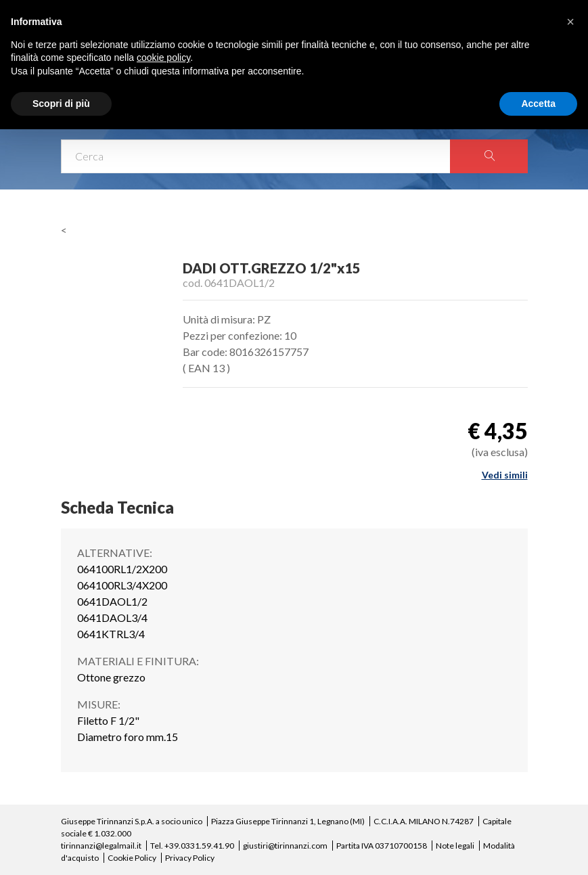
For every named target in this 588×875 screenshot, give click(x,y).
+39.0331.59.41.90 (199, 846)
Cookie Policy (132, 858)
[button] (570, 22)
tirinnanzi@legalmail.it (101, 846)
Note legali (455, 846)
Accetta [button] (538, 104)
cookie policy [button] (163, 58)
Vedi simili (505, 475)
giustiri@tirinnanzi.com (285, 846)
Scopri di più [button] (61, 104)
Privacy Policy (190, 858)
